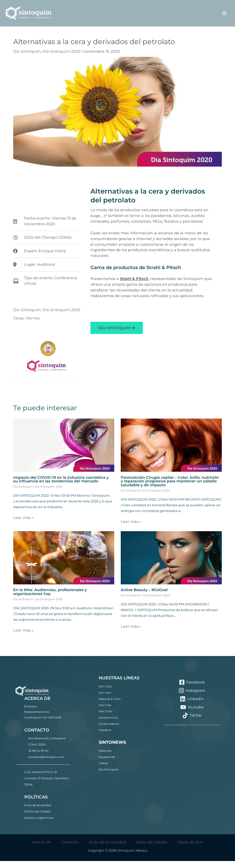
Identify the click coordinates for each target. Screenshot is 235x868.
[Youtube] (192, 714)
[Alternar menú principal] (224, 17)
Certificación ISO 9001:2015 (43, 725)
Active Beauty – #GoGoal (144, 597)
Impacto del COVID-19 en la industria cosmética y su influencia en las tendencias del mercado (61, 486)
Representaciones (37, 719)
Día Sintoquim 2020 (61, 58)
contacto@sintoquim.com (46, 764)
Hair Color (105, 718)
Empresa (30, 713)
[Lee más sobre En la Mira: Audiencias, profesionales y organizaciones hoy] (64, 564)
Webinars (105, 758)
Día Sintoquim (27, 58)
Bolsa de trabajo (152, 849)
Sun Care (105, 700)
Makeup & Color (110, 706)
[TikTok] (192, 722)
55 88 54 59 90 (38, 758)
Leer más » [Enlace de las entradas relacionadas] (23, 525)
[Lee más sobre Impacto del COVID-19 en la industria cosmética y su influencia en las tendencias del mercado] (64, 452)
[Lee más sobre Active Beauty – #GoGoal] (171, 564)
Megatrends (107, 764)
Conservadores (109, 731)
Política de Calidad (37, 818)
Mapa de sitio (190, 849)
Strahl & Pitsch (134, 286)
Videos (103, 770)
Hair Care (105, 712)
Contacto (70, 849)
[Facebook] (192, 689)
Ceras (18, 325)
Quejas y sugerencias (39, 825)
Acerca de (41, 849)
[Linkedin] (192, 706)
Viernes (33, 325)
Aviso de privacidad (38, 812)
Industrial (105, 737)
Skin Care (105, 693)
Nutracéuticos (108, 725)
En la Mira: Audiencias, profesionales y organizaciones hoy (50, 599)
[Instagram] (192, 698)
